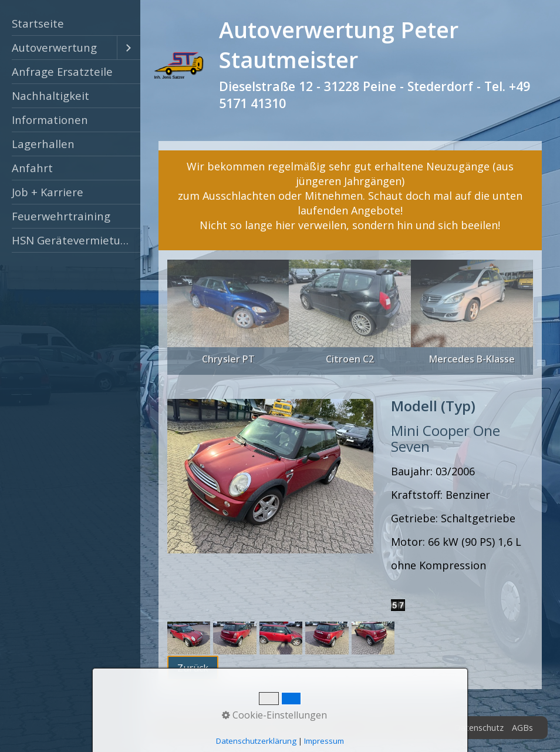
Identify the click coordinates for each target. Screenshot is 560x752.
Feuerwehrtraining (61, 216)
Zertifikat (377, 728)
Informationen (50, 120)
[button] (193, 668)
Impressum (424, 728)
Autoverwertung (54, 47)
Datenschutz (479, 728)
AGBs (522, 728)
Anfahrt (32, 168)
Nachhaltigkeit (50, 95)
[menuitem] (70, 24)
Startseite (38, 23)
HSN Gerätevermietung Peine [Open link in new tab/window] (76, 240)
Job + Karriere (48, 192)
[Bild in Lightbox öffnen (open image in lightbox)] (270, 476)
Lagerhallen (43, 144)
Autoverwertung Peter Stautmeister (339, 45)
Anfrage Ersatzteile (62, 71)
